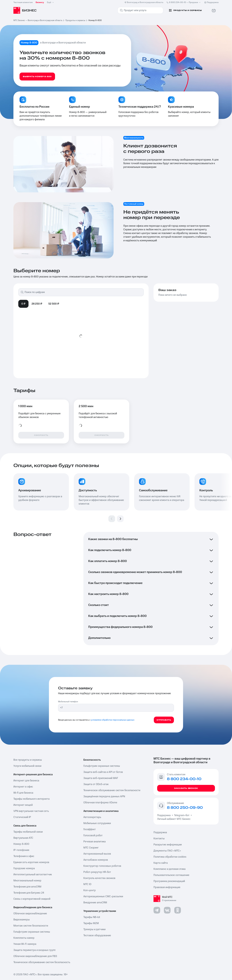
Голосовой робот (93, 835)
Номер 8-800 (21, 844)
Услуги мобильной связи (27, 766)
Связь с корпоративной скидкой (32, 899)
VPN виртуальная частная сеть (31, 811)
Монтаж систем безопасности (31, 926)
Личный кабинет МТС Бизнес (174, 819)
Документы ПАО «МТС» (167, 851)
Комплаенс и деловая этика (170, 869)
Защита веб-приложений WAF (101, 778)
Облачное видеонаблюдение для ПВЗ (35, 956)
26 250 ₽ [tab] (37, 304)
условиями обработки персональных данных (113, 720)
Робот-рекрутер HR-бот (97, 872)
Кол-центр (90, 890)
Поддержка (164, 815)
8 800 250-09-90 (185, 808)
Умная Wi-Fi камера (25, 944)
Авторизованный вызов (97, 854)
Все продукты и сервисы (28, 760)
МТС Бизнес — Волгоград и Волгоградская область (38, 20)
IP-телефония (21, 850)
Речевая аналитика (95, 842)
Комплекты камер (24, 938)
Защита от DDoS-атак (96, 784)
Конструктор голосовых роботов (102, 866)
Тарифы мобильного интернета (31, 799)
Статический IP (22, 817)
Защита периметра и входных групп (34, 950)
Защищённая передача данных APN (104, 796)
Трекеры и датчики (94, 929)
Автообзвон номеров (96, 860)
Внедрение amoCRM (95, 903)
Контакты (159, 839)
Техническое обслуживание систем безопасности (112, 790)
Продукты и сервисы (75, 20)
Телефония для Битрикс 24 (29, 893)
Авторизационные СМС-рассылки (103, 896)
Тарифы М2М (91, 923)
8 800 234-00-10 (184, 2)
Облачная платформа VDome (100, 803)
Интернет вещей (23, 805)
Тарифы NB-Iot (92, 917)
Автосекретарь (92, 817)
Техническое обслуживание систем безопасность (42, 962)
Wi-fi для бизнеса (23, 793)
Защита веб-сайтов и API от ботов (103, 772)
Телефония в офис (24, 856)
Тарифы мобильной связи (28, 832)
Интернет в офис (23, 787)
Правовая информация (167, 887)
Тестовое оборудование (97, 935)
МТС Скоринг (91, 848)
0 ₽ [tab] (23, 304)
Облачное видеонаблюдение (30, 914)
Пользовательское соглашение (171, 875)
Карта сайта (161, 863)
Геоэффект (90, 829)
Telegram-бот (182, 815)
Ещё (51, 2)
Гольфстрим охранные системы (32, 932)
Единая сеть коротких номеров (31, 862)
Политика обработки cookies (170, 857)
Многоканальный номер (27, 881)
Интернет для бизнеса (26, 781)
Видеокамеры (22, 920)
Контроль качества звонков (99, 878)
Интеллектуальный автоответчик (33, 875)
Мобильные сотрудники (97, 823)
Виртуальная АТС (23, 838)
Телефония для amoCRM (27, 887)
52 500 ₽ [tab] (54, 304)
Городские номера (24, 868)
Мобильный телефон (68, 702)
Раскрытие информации (168, 845)
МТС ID (87, 884)
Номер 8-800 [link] (95, 20)
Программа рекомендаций (169, 881)
